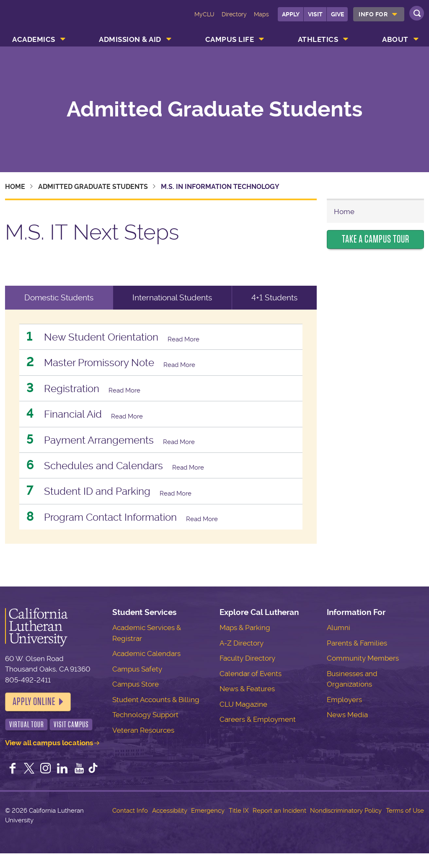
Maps (261, 14)
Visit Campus (71, 739)
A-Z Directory (242, 658)
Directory (234, 14)
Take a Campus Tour (376, 239)
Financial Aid (80, 420)
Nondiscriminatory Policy (346, 825)
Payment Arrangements (113, 448)
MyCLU (204, 14)
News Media (347, 729)
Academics (34, 39)
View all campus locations (49, 757)
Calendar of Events (251, 688)
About (395, 39)
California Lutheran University (41, 20)
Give (337, 14)
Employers (344, 714)
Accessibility (170, 825)
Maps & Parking (245, 642)
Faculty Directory (247, 673)
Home (15, 187)
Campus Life (230, 39)
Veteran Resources (143, 745)
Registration (79, 393)
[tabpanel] (161, 434)
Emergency (208, 825)
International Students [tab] (172, 298)
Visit (315, 14)
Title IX (239, 825)
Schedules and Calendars (119, 475)
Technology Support (145, 729)
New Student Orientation (116, 337)
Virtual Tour (27, 739)
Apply (291, 14)
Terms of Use (405, 825)
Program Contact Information (128, 530)
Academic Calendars (146, 668)
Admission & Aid (130, 39)
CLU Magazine (243, 719)
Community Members (363, 673)
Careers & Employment (258, 734)
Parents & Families (357, 658)
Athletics (318, 39)
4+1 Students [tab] (274, 298)
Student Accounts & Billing (156, 714)
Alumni (339, 642)
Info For (373, 14)
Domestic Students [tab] (59, 298)
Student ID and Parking (111, 503)
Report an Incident (279, 825)
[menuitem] (379, 14)
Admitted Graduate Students (214, 109)
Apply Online (34, 716)
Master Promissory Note (114, 365)
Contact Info (130, 825)
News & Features (247, 703)
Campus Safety (137, 684)
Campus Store (136, 699)
